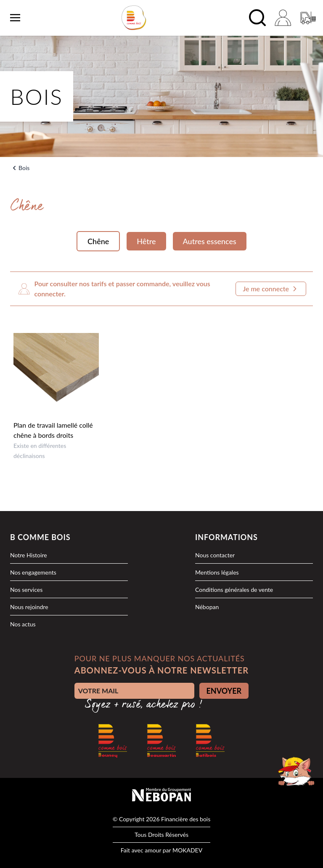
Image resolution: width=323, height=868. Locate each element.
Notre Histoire (29, 555)
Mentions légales (217, 572)
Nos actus (23, 624)
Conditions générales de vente (234, 590)
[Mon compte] (283, 18)
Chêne (98, 241)
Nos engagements (33, 572)
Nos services (26, 590)
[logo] (134, 18)
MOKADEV (187, 850)
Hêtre (146, 241)
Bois (24, 168)
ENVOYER (224, 691)
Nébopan (207, 607)
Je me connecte (271, 289)
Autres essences (210, 241)
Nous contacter (215, 555)
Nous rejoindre (29, 607)
